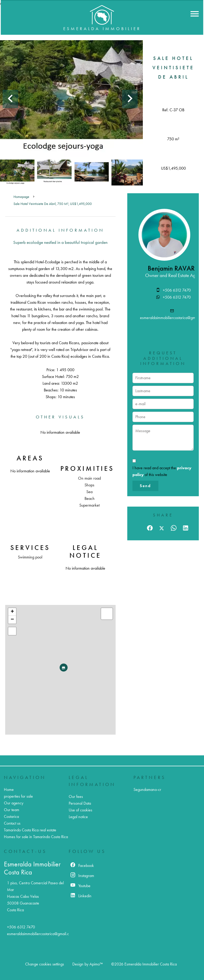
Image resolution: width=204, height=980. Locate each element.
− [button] (12, 620)
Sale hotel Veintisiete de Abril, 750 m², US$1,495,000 (53, 204)
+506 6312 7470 (177, 290)
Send (145, 486)
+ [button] (12, 612)
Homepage (21, 197)
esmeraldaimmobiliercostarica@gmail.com (40, 934)
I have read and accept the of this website (162, 471)
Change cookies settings (45, 964)
